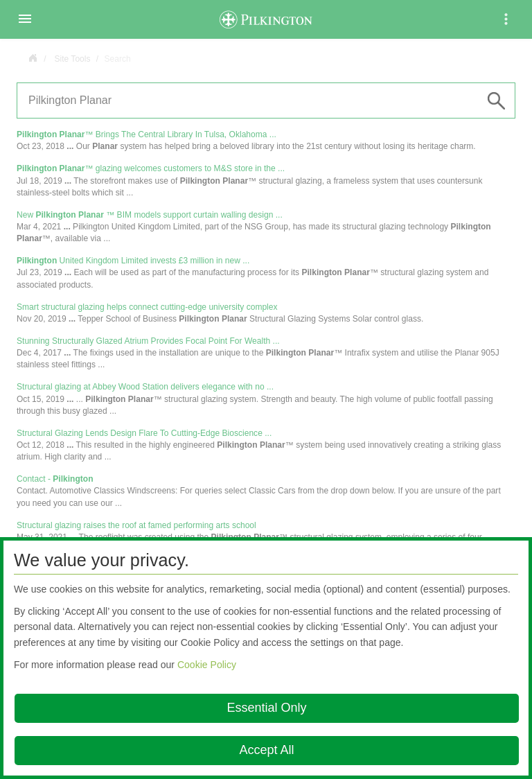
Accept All (266, 750)
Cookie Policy (207, 665)
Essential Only (266, 708)
